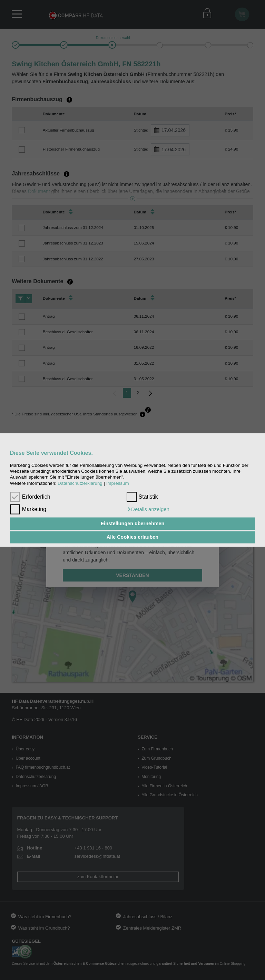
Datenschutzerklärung (80, 483)
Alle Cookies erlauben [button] (132, 537)
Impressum (118, 483)
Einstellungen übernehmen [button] (133, 523)
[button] (148, 510)
